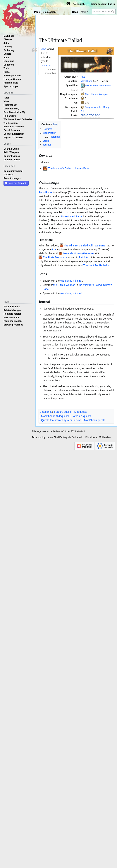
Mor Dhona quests (95, 420)
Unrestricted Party (71, 216)
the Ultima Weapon (64, 285)
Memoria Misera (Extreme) (78, 253)
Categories (46, 412)
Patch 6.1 (84, 257)
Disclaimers (91, 437)
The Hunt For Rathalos (97, 265)
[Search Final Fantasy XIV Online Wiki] (104, 12)
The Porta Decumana (55, 257)
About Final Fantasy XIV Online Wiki (65, 437)
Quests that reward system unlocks (61, 420)
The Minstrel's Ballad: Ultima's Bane (69, 168)
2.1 (82, 111)
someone (47, 65)
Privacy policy (38, 437)
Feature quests (63, 412)
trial (54, 249)
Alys (83, 77)
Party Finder (46, 192)
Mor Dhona (87, 81)
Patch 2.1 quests (81, 416)
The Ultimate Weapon (96, 94)
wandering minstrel (71, 281)
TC (96, 115)
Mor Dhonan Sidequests (98, 85)
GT (90, 115)
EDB (83, 115)
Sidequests (81, 412)
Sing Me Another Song (97, 107)
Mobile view (105, 437)
